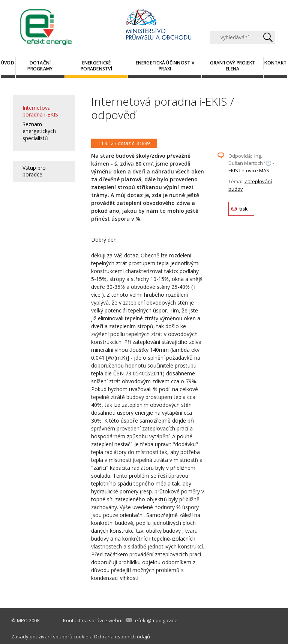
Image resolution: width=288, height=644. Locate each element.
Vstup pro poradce (34, 171)
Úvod (8, 63)
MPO (22, 620)
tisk (244, 209)
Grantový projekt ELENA (232, 66)
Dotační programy (40, 66)
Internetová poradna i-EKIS (40, 111)
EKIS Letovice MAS (249, 170)
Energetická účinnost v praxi (165, 66)
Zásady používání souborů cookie (50, 637)
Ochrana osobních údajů (122, 637)
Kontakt (275, 63)
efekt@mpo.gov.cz (156, 620)
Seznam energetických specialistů (39, 131)
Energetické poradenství (96, 66)
